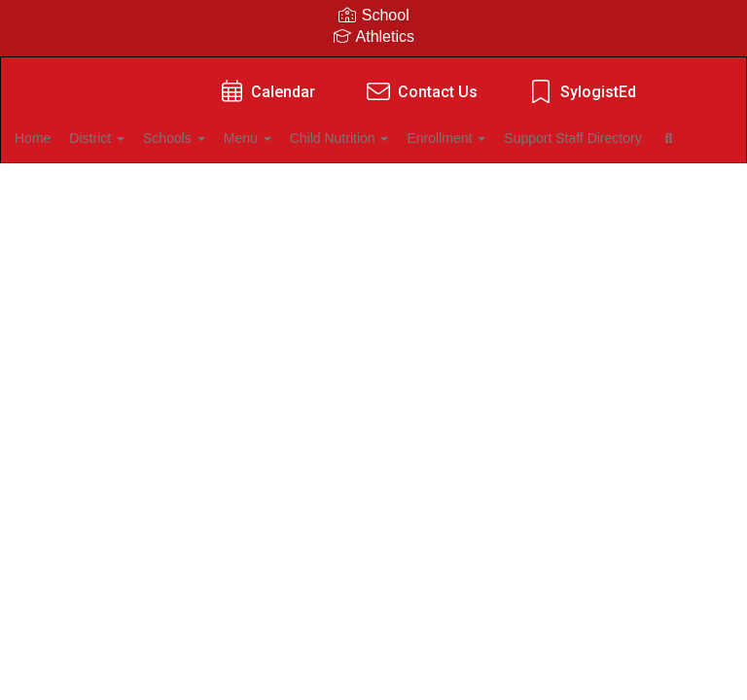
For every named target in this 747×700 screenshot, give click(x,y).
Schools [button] (226, 138)
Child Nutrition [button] (412, 138)
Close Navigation (309, 194)
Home (63, 138)
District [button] (138, 138)
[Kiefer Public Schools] (373, 70)
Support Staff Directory (113, 187)
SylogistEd (581, 92)
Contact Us (421, 92)
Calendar (266, 92)
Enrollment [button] (530, 138)
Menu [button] (310, 138)
